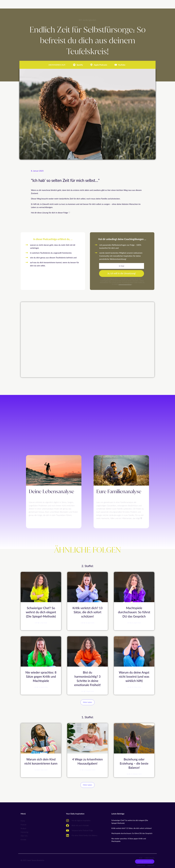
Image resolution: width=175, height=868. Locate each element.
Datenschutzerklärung (125, 285)
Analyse (23, 827)
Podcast (23, 823)
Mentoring (24, 831)
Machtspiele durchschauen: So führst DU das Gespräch (134, 612)
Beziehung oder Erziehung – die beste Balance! (134, 762)
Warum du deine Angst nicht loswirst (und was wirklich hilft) (134, 676)
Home (23, 820)
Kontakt (23, 838)
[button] (87, 701)
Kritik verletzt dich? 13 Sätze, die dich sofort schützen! (88, 612)
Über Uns (24, 835)
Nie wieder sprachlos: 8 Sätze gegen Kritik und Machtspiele (41, 676)
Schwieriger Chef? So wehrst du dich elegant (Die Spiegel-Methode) (41, 612)
